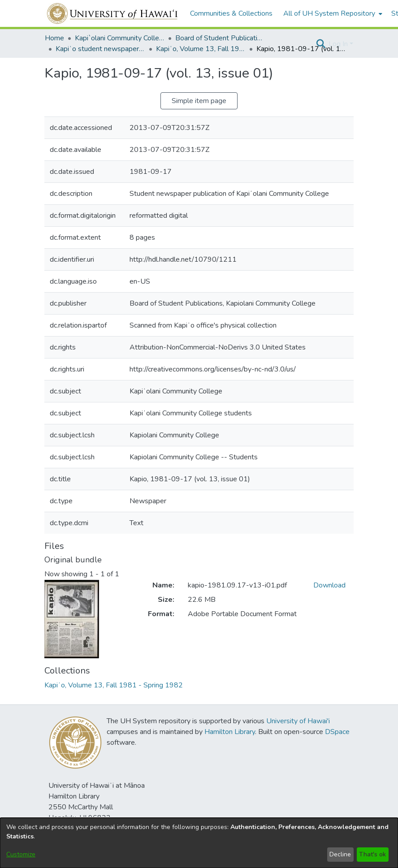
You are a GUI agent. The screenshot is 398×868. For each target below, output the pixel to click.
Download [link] (329, 585)
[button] (321, 44)
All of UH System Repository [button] (329, 13)
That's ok (372, 854)
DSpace (337, 732)
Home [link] (54, 38)
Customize (21, 854)
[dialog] (199, 843)
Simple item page (199, 101)
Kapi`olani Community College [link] (120, 38)
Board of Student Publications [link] (220, 38)
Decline (340, 854)
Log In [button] (339, 44)
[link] (114, 685)
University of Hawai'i (298, 721)
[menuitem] (332, 13)
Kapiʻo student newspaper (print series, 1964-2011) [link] (100, 49)
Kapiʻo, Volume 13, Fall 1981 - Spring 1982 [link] (201, 49)
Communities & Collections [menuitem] (231, 13)
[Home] (113, 13)
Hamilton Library (230, 732)
